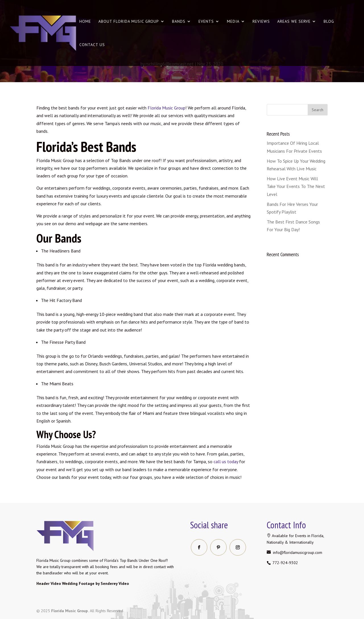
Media (233, 22)
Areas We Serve (294, 22)
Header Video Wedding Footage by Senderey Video (83, 583)
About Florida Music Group (129, 22)
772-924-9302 (285, 563)
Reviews (261, 22)
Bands (179, 22)
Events (206, 22)
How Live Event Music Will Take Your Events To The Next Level (296, 186)
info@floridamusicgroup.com (297, 552)
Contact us (92, 45)
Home (85, 22)
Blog (329, 22)
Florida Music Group (167, 108)
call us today (226, 461)
